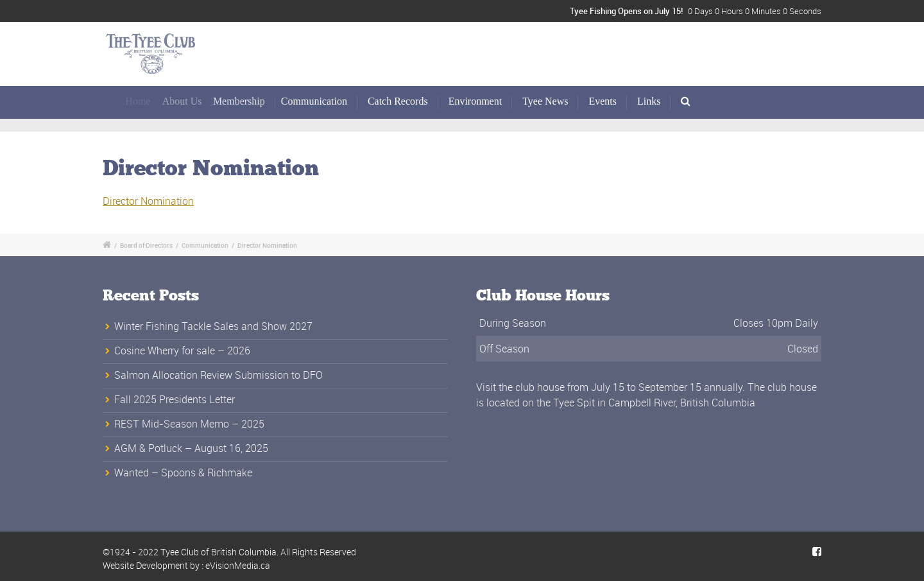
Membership (251, 101)
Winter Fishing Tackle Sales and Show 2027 (213, 326)
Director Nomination (148, 201)
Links (649, 101)
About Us (192, 101)
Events (603, 101)
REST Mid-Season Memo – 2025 (189, 424)
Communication (321, 101)
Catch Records (398, 101)
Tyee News (545, 101)
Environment (475, 101)
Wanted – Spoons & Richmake (183, 473)
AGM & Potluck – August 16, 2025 (191, 448)
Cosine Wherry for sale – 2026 (182, 351)
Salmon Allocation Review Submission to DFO (218, 375)
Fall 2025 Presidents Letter (175, 399)
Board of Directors (146, 245)
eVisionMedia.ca (238, 565)
